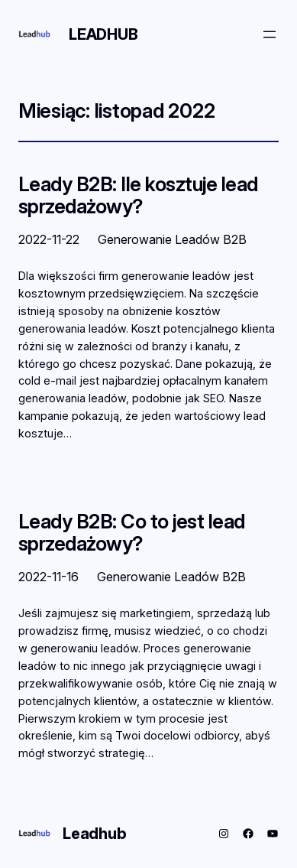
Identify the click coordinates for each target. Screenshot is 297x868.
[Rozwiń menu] (270, 34)
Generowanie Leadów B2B (172, 239)
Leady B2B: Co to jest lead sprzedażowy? (132, 533)
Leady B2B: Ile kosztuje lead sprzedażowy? (138, 195)
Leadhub (103, 34)
